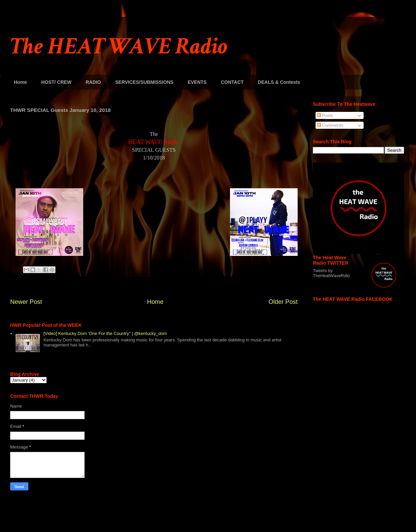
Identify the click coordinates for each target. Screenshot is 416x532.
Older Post (283, 302)
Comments (330, 125)
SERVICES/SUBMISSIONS (144, 82)
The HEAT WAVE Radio (119, 46)
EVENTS (197, 82)
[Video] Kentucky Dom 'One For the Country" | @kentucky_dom (105, 333)
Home (20, 82)
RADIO (93, 82)
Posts (325, 115)
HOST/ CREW (56, 82)
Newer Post (26, 302)
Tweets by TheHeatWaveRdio (331, 273)
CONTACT (232, 82)
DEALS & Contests (279, 82)
